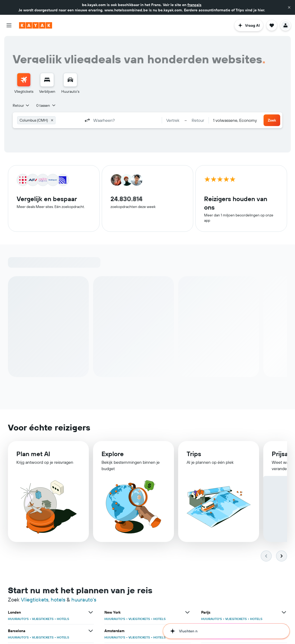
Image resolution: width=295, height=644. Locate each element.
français (194, 5)
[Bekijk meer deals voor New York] (187, 612)
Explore (113, 454)
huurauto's (84, 599)
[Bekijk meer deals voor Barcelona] (91, 631)
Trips (194, 455)
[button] (289, 7)
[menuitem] (24, 84)
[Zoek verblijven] (47, 80)
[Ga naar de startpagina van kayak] (36, 25)
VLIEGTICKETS (43, 619)
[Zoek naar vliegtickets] (24, 80)
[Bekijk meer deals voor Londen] (91, 612)
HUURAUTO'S (18, 619)
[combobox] (21, 105)
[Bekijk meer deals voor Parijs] (284, 612)
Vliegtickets (35, 599)
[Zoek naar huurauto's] (70, 80)
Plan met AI (33, 454)
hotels (58, 599)
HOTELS (63, 619)
